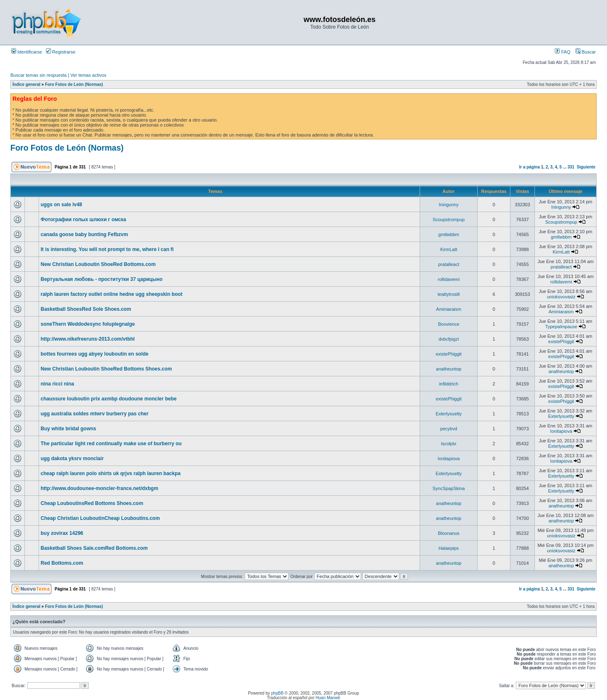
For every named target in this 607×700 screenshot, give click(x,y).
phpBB (277, 693)
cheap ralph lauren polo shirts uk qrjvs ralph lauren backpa (110, 473)
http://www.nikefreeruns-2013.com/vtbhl (88, 339)
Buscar (586, 52)
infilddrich (449, 384)
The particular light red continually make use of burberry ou (111, 444)
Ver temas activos (89, 75)
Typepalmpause (561, 327)
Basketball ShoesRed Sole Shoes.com (86, 309)
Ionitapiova (561, 431)
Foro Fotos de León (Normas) (74, 84)
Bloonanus (449, 533)
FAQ (562, 52)
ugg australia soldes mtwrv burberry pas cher (95, 414)
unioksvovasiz (561, 297)
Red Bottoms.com (62, 563)
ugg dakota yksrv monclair (72, 459)
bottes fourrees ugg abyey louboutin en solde (95, 354)
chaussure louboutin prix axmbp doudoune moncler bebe (109, 399)
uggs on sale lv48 (61, 205)
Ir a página (529, 167)
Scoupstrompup (449, 220)
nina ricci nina (57, 384)
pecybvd (449, 429)
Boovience (448, 324)
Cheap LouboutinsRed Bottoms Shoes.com (92, 503)
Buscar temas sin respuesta (39, 75)
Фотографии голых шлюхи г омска (83, 220)
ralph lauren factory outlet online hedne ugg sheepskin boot (112, 294)
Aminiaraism (449, 309)
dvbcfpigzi (449, 339)
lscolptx (449, 444)
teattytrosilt (449, 294)
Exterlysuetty (449, 414)
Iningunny (449, 205)
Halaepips (449, 548)
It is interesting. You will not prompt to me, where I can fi (107, 249)
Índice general (26, 84)
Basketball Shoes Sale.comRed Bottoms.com (94, 548)
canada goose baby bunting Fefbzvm (84, 234)
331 (571, 167)
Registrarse (61, 52)
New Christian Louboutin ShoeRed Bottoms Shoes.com (106, 369)
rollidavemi (449, 279)
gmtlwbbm (449, 234)
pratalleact (449, 264)
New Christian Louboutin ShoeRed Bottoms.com (98, 264)
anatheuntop (449, 369)
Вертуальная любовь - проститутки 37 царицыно (102, 279)
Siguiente (586, 167)
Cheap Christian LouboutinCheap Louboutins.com (100, 518)
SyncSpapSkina (449, 488)
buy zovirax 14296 (62, 533)
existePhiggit (561, 341)
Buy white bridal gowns (68, 429)
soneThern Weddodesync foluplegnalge (88, 324)
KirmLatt (449, 249)
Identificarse (27, 52)
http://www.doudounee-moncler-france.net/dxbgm (100, 488)
